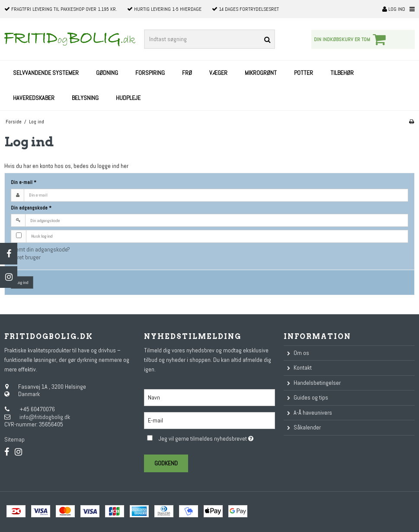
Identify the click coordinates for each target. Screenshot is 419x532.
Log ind (394, 9)
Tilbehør (342, 73)
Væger (218, 73)
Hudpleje (128, 98)
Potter (304, 73)
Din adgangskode (31, 208)
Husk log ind (42, 236)
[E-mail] (209, 420)
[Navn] (209, 397)
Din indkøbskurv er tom (351, 39)
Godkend (166, 463)
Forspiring (150, 73)
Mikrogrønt (261, 73)
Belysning (85, 98)
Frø (187, 73)
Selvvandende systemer (46, 73)
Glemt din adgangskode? (40, 249)
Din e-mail (24, 182)
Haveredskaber (34, 98)
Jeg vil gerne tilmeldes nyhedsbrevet (217, 437)
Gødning (107, 73)
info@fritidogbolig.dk (45, 417)
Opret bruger (26, 257)
